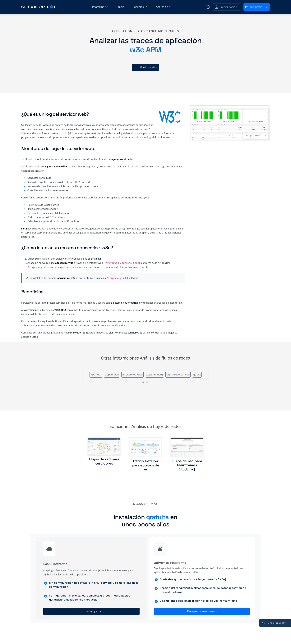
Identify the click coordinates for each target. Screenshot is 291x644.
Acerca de (164, 7)
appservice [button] (112, 374)
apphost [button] (96, 374)
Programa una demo (202, 611)
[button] (227, 7)
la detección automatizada (125, 303)
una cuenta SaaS (92, 259)
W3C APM (60, 310)
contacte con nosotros (130, 333)
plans (112, 333)
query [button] (197, 374)
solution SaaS (81, 333)
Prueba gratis (257, 7)
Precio (121, 7)
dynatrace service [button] (178, 374)
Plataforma (99, 7)
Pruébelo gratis (146, 67)
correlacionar (32, 310)
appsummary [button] (155, 374)
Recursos (140, 7)
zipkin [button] (146, 382)
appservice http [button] (132, 374)
